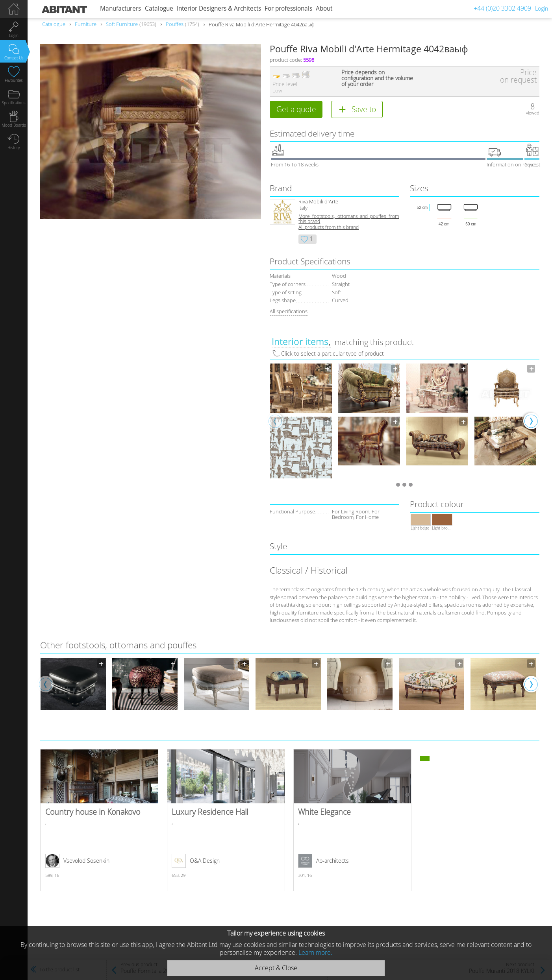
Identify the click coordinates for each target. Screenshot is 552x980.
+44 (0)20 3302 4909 (502, 8)
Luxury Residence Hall (226, 820)
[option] (301, 421)
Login (542, 8)
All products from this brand (329, 227)
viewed (533, 113)
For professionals (288, 8)
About (324, 8)
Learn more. (315, 952)
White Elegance (352, 820)
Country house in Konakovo (99, 820)
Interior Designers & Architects (219, 8)
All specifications (289, 311)
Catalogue (159, 8)
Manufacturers (120, 8)
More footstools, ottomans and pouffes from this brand (349, 219)
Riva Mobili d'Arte (318, 202)
